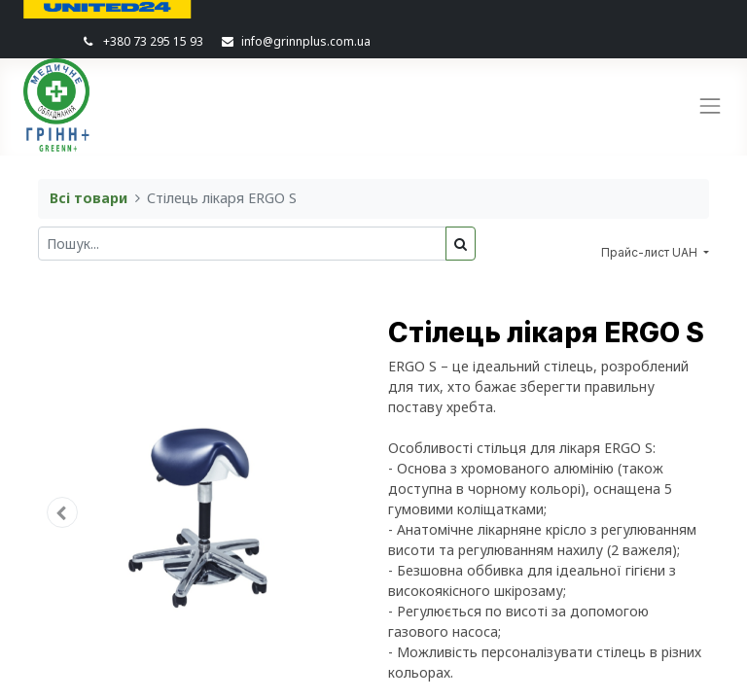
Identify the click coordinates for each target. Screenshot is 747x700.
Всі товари (89, 198)
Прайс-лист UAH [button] (651, 252)
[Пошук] (461, 244)
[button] (62, 512)
